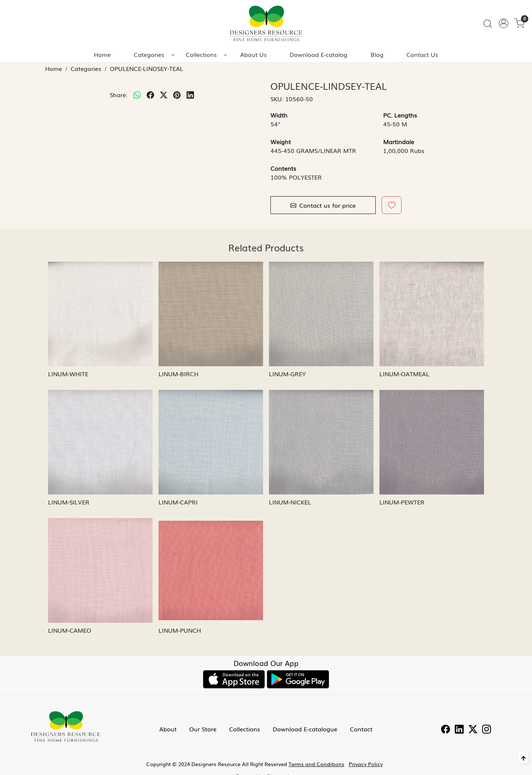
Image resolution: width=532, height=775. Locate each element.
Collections (206, 54)
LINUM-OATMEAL (404, 374)
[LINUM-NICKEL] (321, 442)
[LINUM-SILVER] (100, 442)
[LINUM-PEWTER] (432, 442)
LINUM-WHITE (68, 374)
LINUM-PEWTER (402, 502)
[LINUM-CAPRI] (211, 442)
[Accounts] (504, 23)
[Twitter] (473, 730)
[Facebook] (446, 730)
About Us (253, 54)
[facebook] (150, 95)
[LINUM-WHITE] (100, 314)
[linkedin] (190, 95)
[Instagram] (487, 730)
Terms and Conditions (316, 764)
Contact (361, 729)
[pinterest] (177, 95)
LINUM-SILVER (69, 502)
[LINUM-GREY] (321, 314)
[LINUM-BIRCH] (211, 314)
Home (102, 54)
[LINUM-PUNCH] (211, 570)
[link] (488, 23)
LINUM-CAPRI (178, 502)
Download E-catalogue (305, 729)
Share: (119, 95)
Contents (283, 168)
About (168, 729)
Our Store (203, 729)
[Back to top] (524, 757)
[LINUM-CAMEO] (100, 570)
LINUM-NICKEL (290, 502)
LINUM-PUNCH (180, 630)
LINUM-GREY (287, 374)
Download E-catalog (318, 54)
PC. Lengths (400, 115)
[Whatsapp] (137, 95)
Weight (281, 142)
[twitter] (164, 95)
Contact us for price (323, 205)
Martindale (399, 142)
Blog (377, 54)
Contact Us (422, 54)
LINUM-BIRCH (178, 374)
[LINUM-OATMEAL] (432, 314)
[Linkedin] (459, 730)
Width (279, 115)
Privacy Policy (366, 764)
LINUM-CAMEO (70, 630)
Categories (154, 54)
